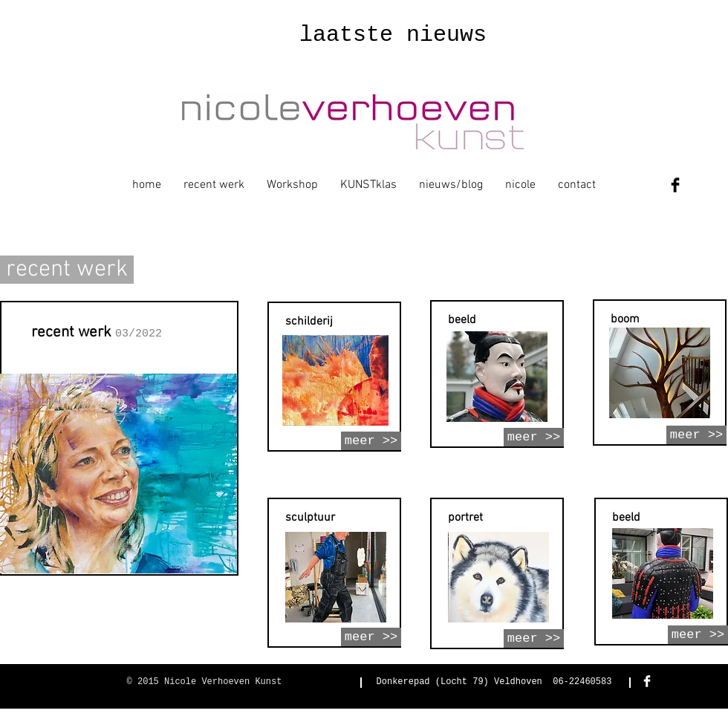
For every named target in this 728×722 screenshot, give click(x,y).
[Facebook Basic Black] (675, 185)
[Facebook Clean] (647, 681)
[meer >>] (371, 441)
